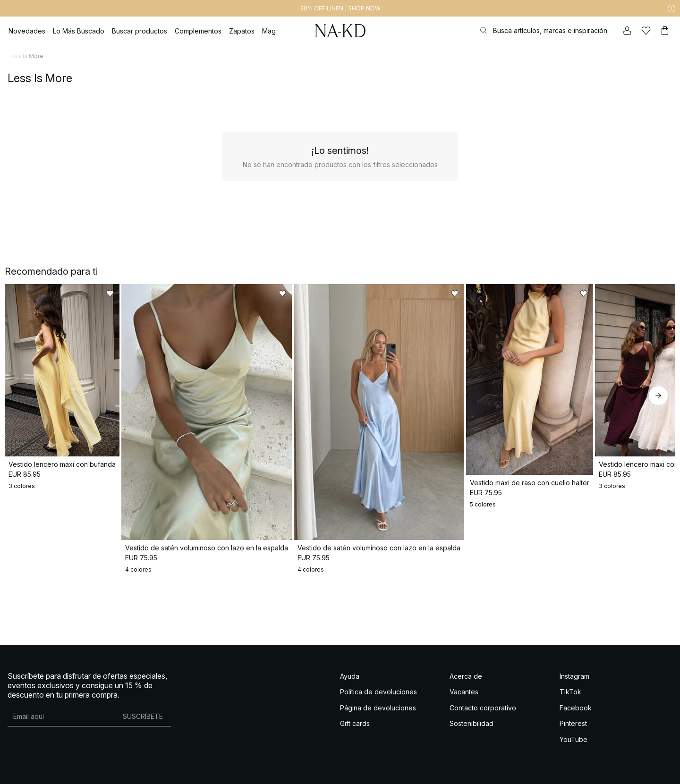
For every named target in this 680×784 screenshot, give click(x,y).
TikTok (570, 686)
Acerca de (466, 670)
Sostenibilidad (472, 717)
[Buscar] (545, 30)
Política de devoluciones (378, 686)
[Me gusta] (646, 31)
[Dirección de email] (61, 710)
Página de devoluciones (378, 701)
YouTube (574, 733)
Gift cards (355, 717)
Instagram (574, 670)
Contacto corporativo (483, 701)
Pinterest (573, 717)
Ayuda (350, 670)
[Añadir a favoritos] (161, 294)
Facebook (576, 701)
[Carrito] (665, 31)
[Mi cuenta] (627, 31)
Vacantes (464, 686)
